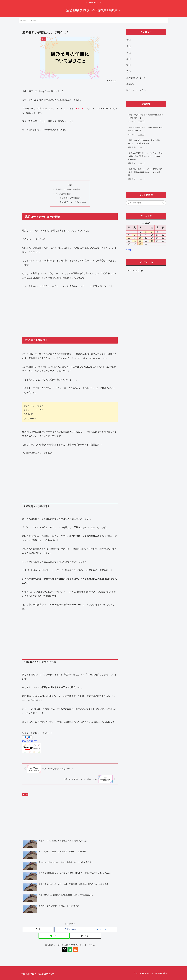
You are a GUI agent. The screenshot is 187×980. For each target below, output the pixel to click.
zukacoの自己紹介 (135, 271)
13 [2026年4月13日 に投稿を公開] (129, 238)
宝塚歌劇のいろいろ (136, 78)
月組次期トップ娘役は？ (70, 198)
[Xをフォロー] (64, 950)
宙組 (129, 65)
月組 (25, 794)
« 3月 (129, 250)
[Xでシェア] (38, 929)
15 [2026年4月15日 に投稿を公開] (140, 238)
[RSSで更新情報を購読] (75, 950)
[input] (146, 203)
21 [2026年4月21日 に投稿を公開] (135, 241)
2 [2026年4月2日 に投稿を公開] (146, 232)
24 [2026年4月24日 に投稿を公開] (152, 241)
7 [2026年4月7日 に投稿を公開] (135, 235)
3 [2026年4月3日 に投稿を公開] (152, 232)
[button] (86, 936)
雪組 (129, 53)
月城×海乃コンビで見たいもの (73, 202)
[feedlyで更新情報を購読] (70, 950)
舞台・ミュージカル (136, 90)
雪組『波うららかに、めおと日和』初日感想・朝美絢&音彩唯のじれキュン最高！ (145, 172)
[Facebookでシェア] (70, 929)
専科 (129, 71)
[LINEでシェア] (54, 936)
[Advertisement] (70, 156)
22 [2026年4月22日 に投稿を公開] (140, 241)
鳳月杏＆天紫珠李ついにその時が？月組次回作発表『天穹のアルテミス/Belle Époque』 (145, 156)
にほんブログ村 (30, 741)
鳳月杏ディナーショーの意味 (68, 189)
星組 (129, 59)
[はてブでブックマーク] (102, 929)
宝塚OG (130, 84)
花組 (129, 40)
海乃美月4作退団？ (64, 194)
